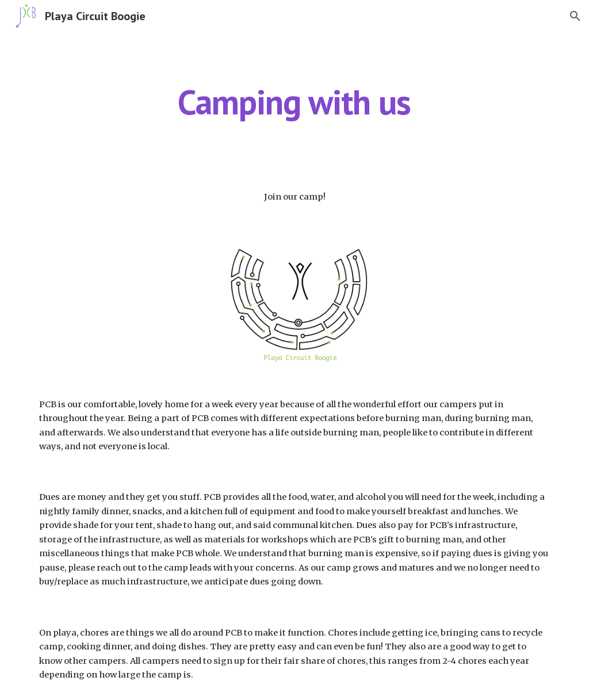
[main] (294, 102)
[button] (575, 16)
